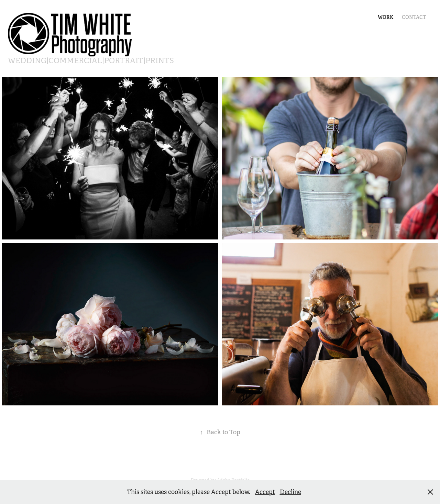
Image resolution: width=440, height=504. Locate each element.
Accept (265, 492)
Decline (290, 492)
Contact (414, 17)
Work (386, 17)
